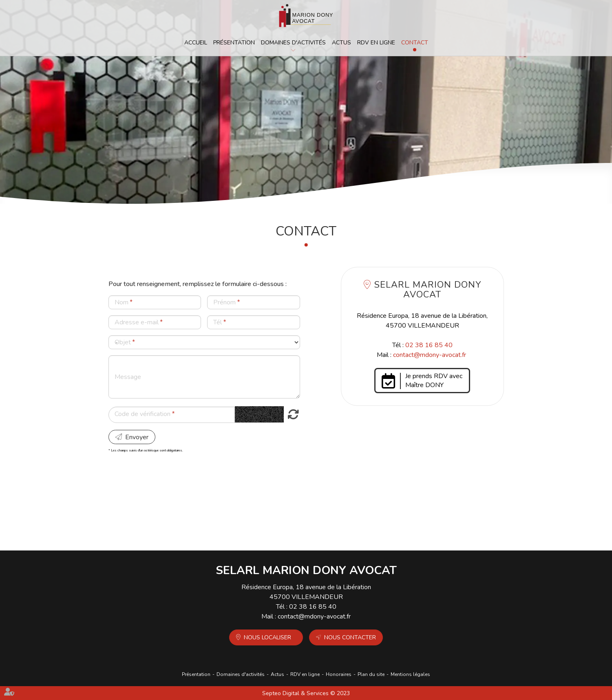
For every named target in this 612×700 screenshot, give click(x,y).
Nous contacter (350, 637)
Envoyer (137, 437)
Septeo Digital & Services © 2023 (306, 693)
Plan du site (371, 674)
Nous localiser (267, 637)
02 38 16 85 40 (429, 345)
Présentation (234, 43)
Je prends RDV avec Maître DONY (434, 381)
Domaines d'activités (293, 43)
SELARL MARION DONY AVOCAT (428, 290)
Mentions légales (410, 674)
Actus (341, 43)
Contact (415, 43)
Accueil (196, 43)
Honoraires (339, 674)
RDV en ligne (376, 43)
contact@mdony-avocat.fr (430, 355)
